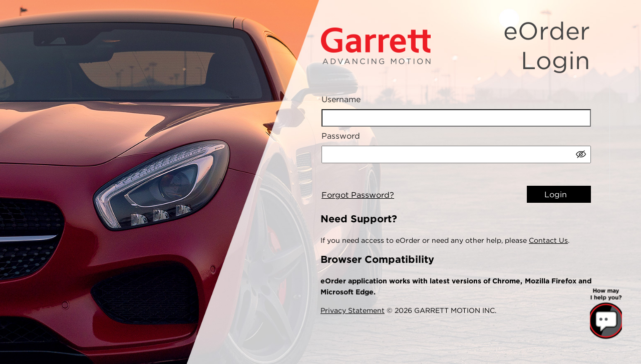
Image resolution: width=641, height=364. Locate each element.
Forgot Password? (358, 195)
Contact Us (548, 240)
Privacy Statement (353, 310)
